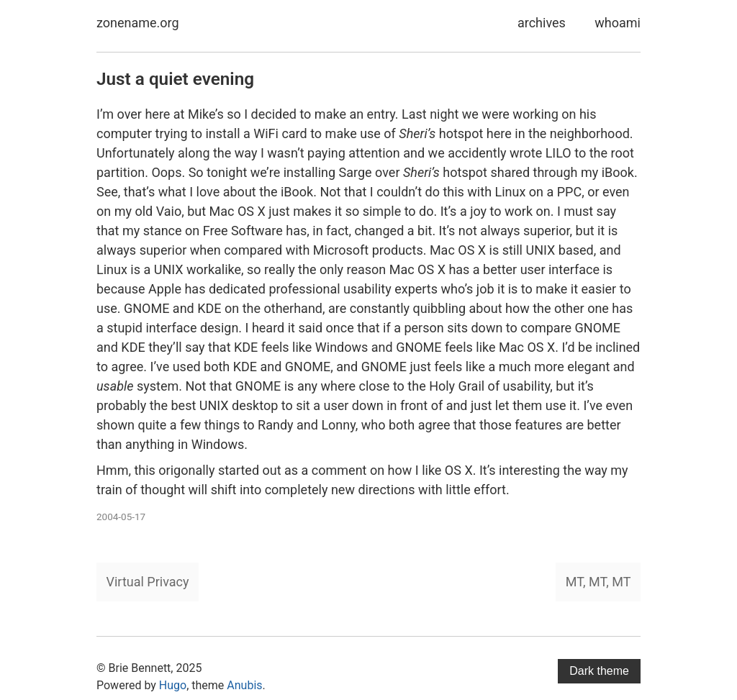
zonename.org (138, 23)
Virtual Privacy (148, 582)
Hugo (173, 685)
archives (542, 23)
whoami (618, 23)
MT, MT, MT (598, 582)
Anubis (244, 685)
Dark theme (599, 671)
